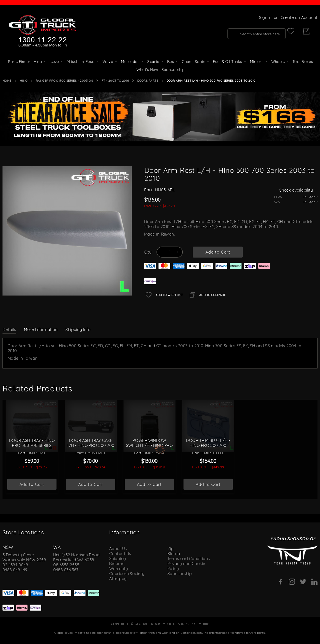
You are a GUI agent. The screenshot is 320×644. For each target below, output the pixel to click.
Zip (170, 548)
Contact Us (120, 553)
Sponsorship (180, 573)
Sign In (265, 17)
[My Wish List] (291, 31)
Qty (148, 252)
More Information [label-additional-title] (41, 329)
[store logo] (42, 31)
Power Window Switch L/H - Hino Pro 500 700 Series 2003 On (149, 462)
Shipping (118, 558)
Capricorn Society (127, 573)
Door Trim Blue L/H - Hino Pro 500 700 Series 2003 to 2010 (208, 462)
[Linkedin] (314, 581)
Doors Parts (148, 81)
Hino (24, 81)
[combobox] (247, 31)
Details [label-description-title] (9, 329)
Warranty (119, 568)
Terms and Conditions (189, 558)
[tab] (9, 329)
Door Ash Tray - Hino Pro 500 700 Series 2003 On (32, 462)
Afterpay (118, 578)
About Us (118, 548)
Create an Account (299, 17)
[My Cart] (306, 31)
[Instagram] (292, 581)
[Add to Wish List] (164, 295)
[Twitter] (303, 581)
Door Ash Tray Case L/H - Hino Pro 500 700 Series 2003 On (91, 462)
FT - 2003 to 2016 (115, 81)
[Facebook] (281, 581)
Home (7, 81)
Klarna (174, 553)
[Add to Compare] (207, 295)
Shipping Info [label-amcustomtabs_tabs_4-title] (78, 329)
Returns (117, 563)
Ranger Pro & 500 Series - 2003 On (64, 81)
